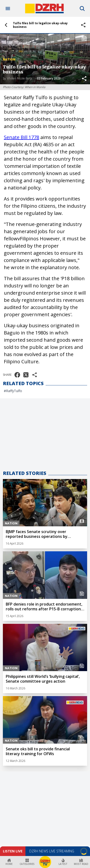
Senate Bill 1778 (21, 137)
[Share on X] (26, 375)
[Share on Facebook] (17, 375)
